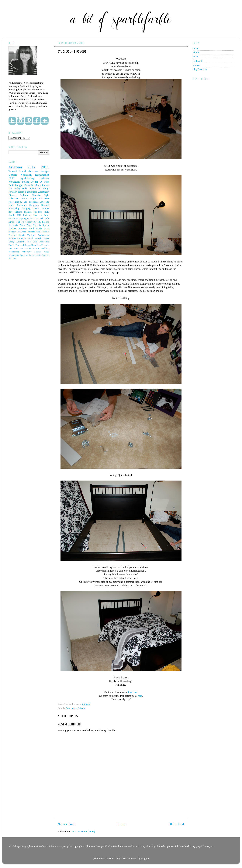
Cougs (47, 252)
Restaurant (42, 175)
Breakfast (36, 185)
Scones (28, 249)
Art (33, 219)
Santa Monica (26, 255)
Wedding (12, 258)
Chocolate (22, 205)
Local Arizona (29, 171)
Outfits (13, 175)
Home (122, 824)
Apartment (71, 708)
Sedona (46, 222)
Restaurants (14, 255)
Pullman (28, 212)
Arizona (82, 708)
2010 (19, 215)
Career (46, 239)
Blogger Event (23, 185)
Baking (26, 182)
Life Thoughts (31, 202)
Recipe (45, 171)
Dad (35, 242)
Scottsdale (36, 255)
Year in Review (41, 225)
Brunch (38, 239)
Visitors (45, 209)
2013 (12, 178)
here (140, 696)
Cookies (12, 229)
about (196, 53)
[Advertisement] (208, 174)
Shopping (26, 209)
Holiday (44, 178)
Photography (15, 202)
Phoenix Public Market (38, 232)
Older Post (176, 824)
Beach (31, 239)
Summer (36, 209)
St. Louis (13, 225)
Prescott (12, 235)
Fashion (24, 195)
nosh (195, 57)
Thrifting (31, 235)
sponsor (197, 65)
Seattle (12, 215)
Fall (18, 222)
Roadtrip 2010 (41, 212)
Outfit (11, 185)
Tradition (45, 255)
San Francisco (16, 249)
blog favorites (200, 69)
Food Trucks (35, 229)
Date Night (29, 199)
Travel (13, 171)
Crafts (46, 219)
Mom (47, 182)
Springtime (25, 219)
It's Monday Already (31, 222)
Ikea (39, 245)
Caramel (39, 219)
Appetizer (22, 239)
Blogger (145, 859)
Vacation (26, 175)
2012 (32, 167)
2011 (45, 167)
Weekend (14, 182)
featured (197, 61)
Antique (12, 239)
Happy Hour (30, 245)
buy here (133, 692)
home (196, 48)
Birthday (27, 215)
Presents (45, 245)
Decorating (44, 242)
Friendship (14, 209)
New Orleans (15, 212)
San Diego (43, 189)
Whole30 (26, 252)
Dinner (12, 195)
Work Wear (25, 225)
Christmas (44, 199)
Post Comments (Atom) (83, 832)
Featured (20, 245)
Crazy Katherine (17, 242)
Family (12, 245)
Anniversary (43, 235)
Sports (22, 235)
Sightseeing (27, 178)
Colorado (34, 205)
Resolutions (14, 219)
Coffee (32, 189)
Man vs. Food (41, 215)
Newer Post (66, 824)
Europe (12, 222)
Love (42, 202)
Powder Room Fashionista (23, 192)
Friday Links (21, 189)
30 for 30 (37, 182)
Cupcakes (22, 229)
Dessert (45, 205)
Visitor (36, 249)
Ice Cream (22, 232)
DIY (29, 242)
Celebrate (37, 252)
